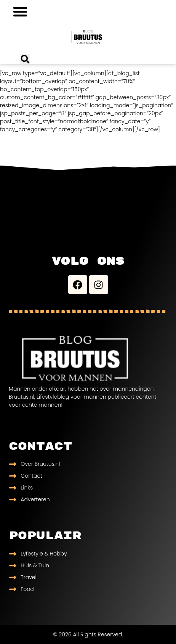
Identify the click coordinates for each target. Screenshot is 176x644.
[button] (20, 11)
